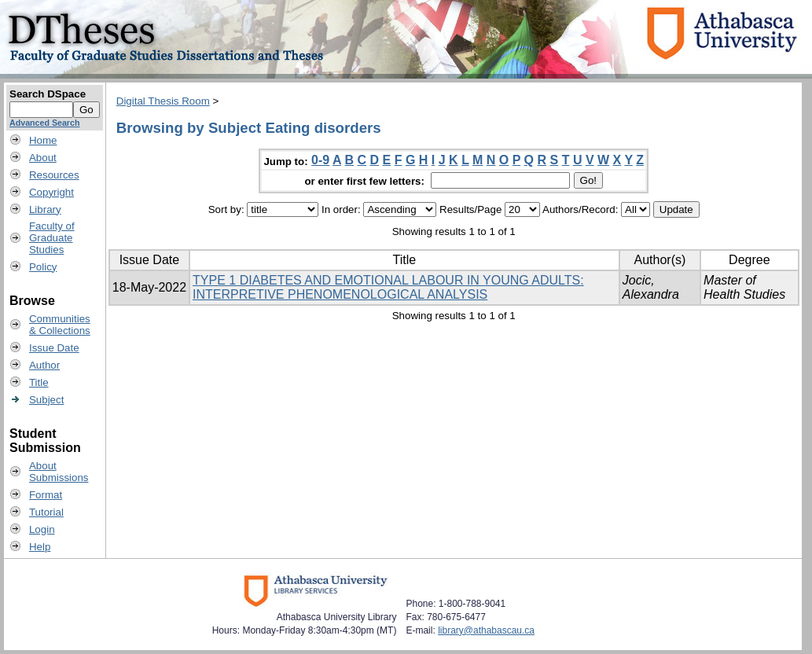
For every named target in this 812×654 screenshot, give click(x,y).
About (43, 158)
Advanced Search (44, 123)
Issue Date (54, 348)
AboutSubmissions (59, 472)
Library (45, 209)
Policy (43, 267)
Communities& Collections (60, 325)
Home (43, 140)
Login (42, 529)
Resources (54, 175)
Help (40, 547)
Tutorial (46, 512)
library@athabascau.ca (486, 630)
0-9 (320, 160)
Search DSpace (48, 94)
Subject (46, 400)
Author (44, 365)
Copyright (51, 192)
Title (39, 382)
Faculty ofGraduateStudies (52, 238)
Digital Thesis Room (163, 101)
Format (46, 495)
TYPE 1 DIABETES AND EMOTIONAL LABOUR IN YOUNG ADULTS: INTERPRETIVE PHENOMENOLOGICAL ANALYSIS (388, 287)
